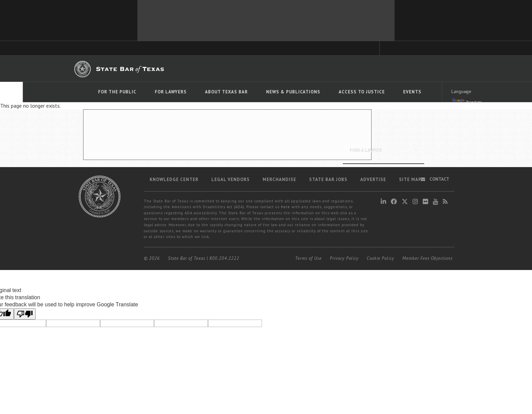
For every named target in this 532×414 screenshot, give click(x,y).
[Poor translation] (25, 314)
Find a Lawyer (361, 68)
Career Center (303, 69)
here (286, 207)
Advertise (373, 179)
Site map (410, 179)
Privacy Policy (344, 258)
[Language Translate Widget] (439, 91)
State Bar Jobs (328, 179)
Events (389, 92)
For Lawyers (148, 92)
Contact (435, 179)
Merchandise (279, 179)
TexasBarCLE (198, 69)
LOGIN (434, 68)
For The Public (94, 92)
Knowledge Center (174, 179)
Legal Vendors (231, 179)
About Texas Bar (204, 92)
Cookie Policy (381, 258)
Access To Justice (339, 92)
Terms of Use (308, 258)
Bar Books (229, 69)
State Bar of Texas (187, 258)
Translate (444, 101)
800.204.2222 (224, 258)
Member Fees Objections (427, 258)
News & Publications (270, 92)
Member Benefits (264, 69)
